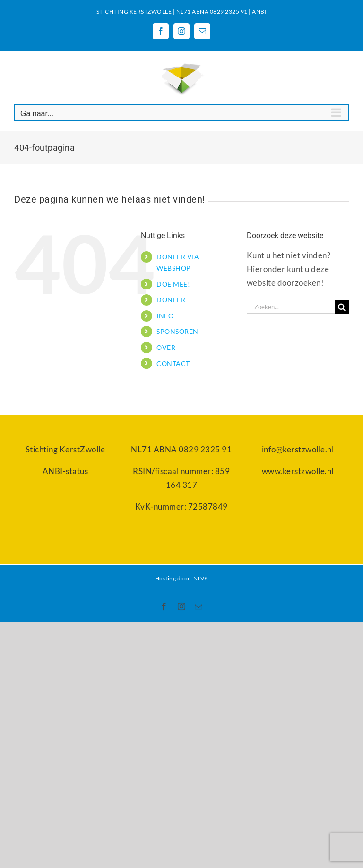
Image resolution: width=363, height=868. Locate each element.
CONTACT (173, 363)
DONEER (171, 300)
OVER (166, 347)
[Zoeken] (342, 307)
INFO (165, 316)
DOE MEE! (173, 284)
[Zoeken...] (291, 307)
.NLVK (200, 578)
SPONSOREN (177, 331)
